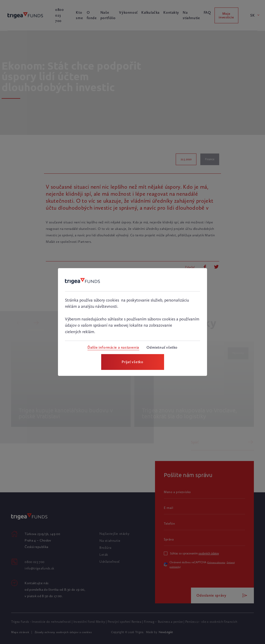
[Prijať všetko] (133, 362)
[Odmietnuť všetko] (162, 347)
